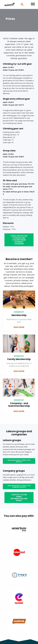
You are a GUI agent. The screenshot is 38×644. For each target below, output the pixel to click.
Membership (19, 312)
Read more (19, 327)
